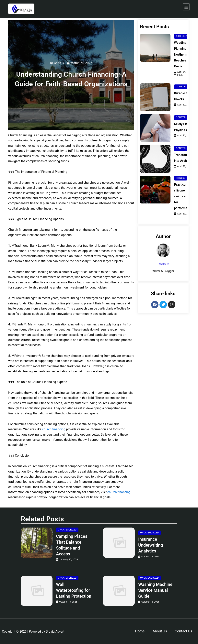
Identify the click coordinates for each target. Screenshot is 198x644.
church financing (54, 429)
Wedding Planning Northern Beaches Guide (180, 55)
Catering (181, 36)
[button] (186, 7)
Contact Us (183, 631)
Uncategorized (67, 530)
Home (140, 631)
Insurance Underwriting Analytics (151, 545)
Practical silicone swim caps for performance (183, 196)
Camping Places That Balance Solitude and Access (72, 545)
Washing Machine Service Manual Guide (155, 590)
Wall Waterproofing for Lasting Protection (74, 590)
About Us (160, 631)
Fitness (181, 178)
